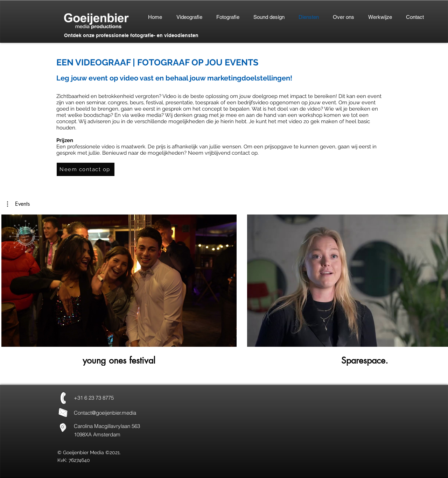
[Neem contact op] (86, 169)
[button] (18, 204)
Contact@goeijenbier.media (105, 413)
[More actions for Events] (18, 204)
